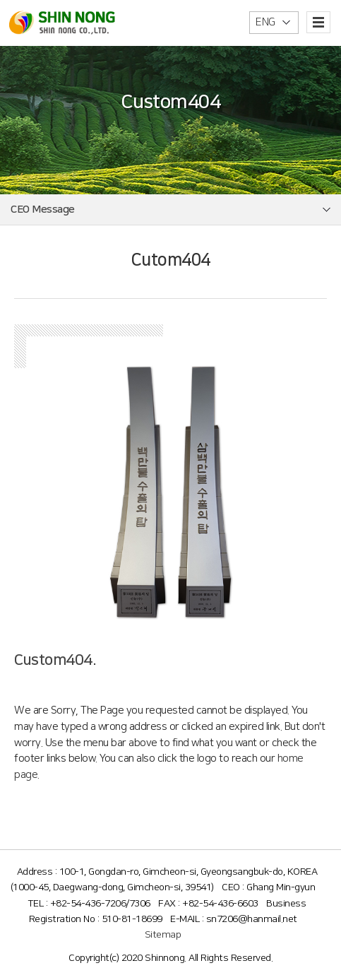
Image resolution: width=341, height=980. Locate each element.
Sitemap (163, 935)
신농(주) (62, 22)
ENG (265, 22)
